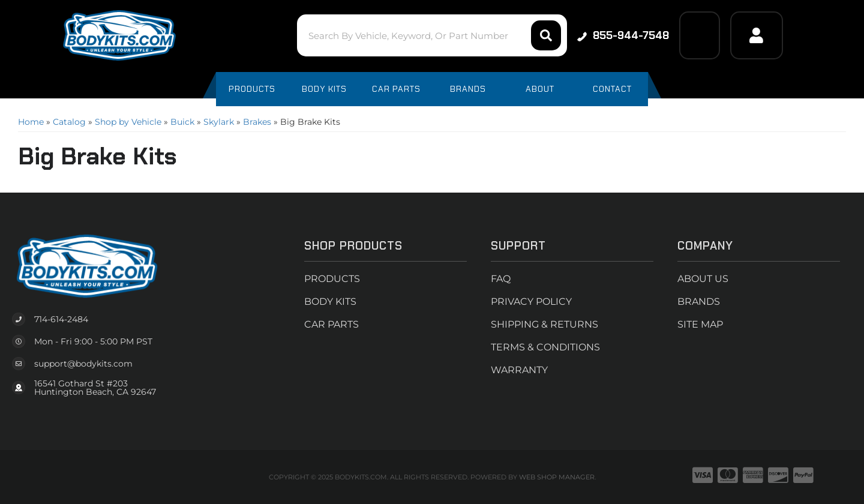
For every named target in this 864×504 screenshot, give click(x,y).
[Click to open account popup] (757, 35)
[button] (432, 35)
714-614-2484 (61, 319)
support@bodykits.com (83, 364)
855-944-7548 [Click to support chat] (623, 35)
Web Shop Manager (557, 477)
